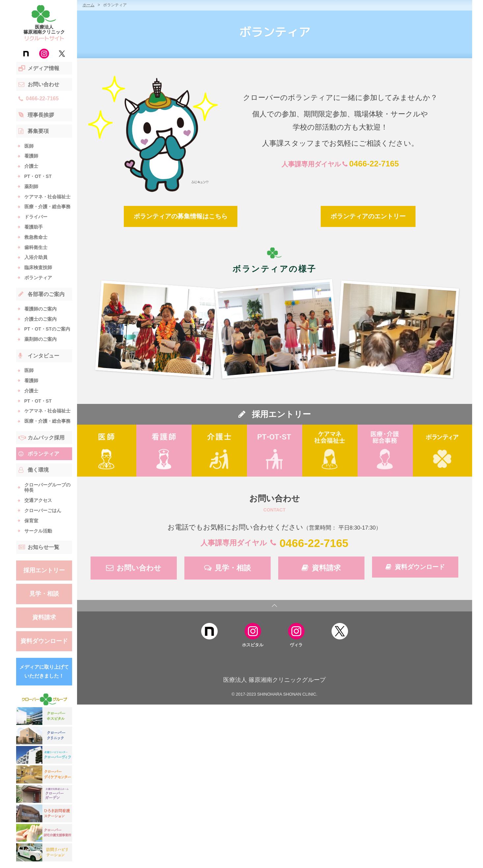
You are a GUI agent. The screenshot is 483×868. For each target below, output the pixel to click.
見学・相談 (44, 594)
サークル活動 (38, 531)
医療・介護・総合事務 (47, 207)
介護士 (31, 166)
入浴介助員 (36, 257)
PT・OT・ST (38, 176)
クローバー (44, 700)
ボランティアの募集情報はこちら (181, 216)
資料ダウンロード (44, 641)
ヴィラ (296, 634)
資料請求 (44, 617)
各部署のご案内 (41, 294)
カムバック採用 (41, 438)
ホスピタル (253, 634)
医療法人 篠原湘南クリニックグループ (274, 680)
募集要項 (34, 131)
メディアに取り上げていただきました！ (44, 671)
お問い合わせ (39, 85)
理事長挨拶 (36, 115)
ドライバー (36, 217)
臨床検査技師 (38, 267)
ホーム (89, 5)
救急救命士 (36, 237)
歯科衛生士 (36, 247)
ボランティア (38, 278)
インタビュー (39, 356)
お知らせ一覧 (39, 547)
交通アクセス (38, 500)
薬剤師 (31, 186)
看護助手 (34, 227)
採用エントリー (44, 570)
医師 (29, 146)
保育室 (31, 521)
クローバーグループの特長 (47, 488)
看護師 (31, 156)
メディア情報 (39, 68)
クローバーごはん (43, 510)
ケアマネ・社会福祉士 (47, 197)
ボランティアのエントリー (368, 216)
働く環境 (34, 470)
